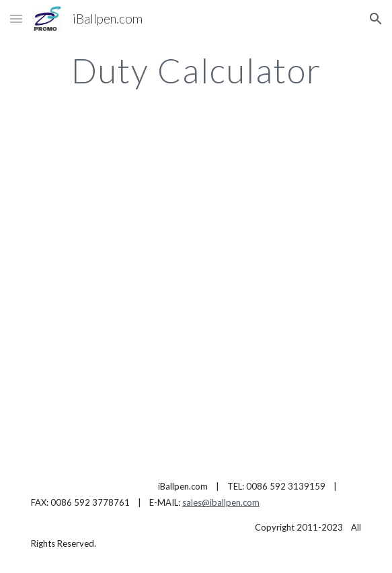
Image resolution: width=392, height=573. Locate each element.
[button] (16, 18)
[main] (196, 71)
